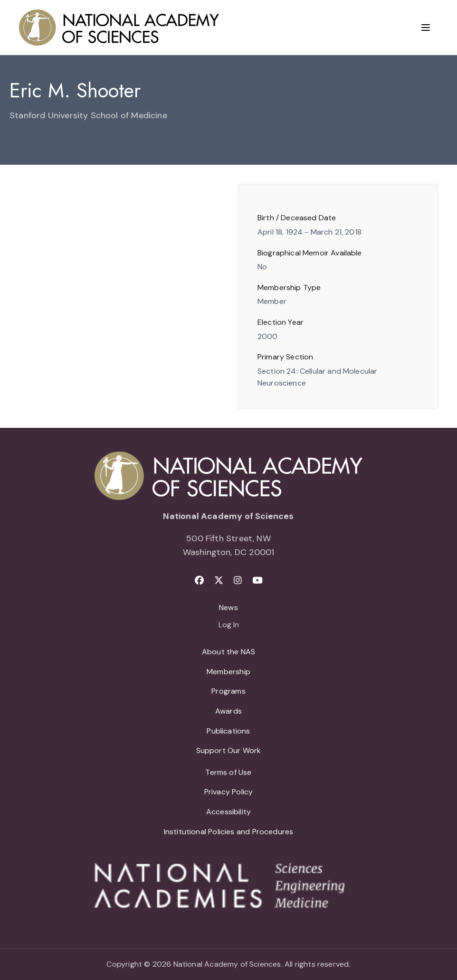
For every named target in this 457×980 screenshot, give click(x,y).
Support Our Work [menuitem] (229, 750)
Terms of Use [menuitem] (228, 772)
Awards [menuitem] (228, 711)
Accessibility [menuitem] (228, 812)
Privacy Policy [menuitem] (229, 792)
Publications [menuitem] (228, 731)
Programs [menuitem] (228, 691)
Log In (229, 625)
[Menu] (426, 28)
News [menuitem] (228, 608)
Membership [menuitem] (228, 672)
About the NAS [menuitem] (228, 652)
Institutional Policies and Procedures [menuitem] (229, 832)
